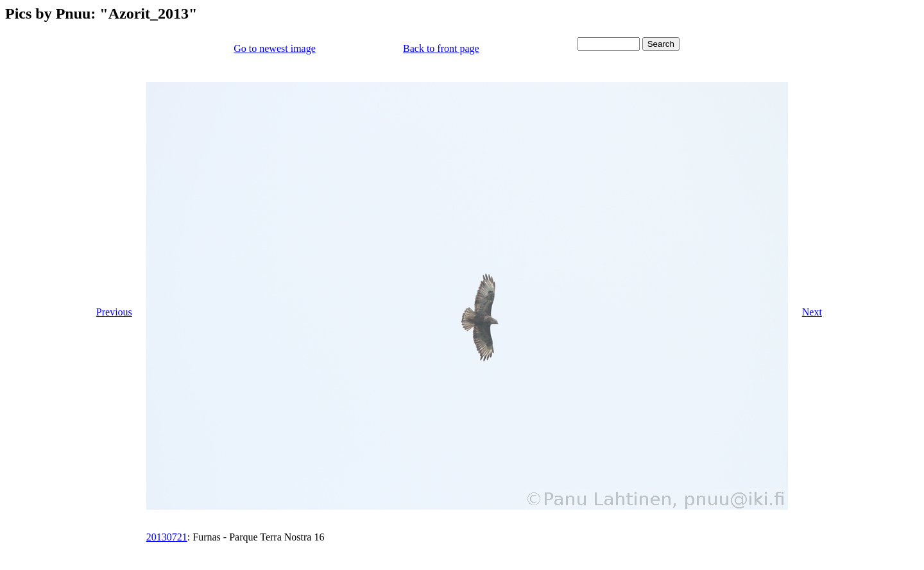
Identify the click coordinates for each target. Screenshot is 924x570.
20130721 (167, 537)
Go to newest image (275, 48)
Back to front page (441, 48)
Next (812, 312)
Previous (114, 312)
